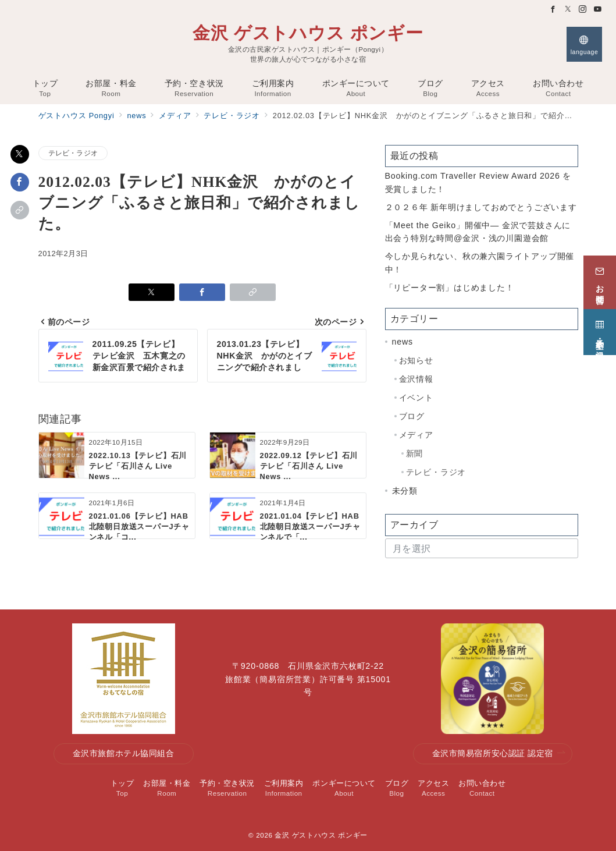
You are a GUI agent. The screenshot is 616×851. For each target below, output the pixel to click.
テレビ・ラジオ (73, 153)
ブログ (412, 416)
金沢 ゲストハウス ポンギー (308, 33)
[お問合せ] (600, 281)
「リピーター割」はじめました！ (450, 288)
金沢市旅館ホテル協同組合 (124, 753)
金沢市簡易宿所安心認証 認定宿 (499, 754)
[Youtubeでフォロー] (598, 10)
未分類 (405, 491)
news (403, 342)
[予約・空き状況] (600, 330)
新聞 (415, 453)
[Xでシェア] (20, 154)
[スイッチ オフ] (584, 44)
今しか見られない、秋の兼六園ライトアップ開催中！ (480, 263)
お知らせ (416, 360)
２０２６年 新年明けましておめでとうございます (481, 207)
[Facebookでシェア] (20, 182)
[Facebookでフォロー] (553, 10)
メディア (416, 435)
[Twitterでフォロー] (568, 10)
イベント (416, 398)
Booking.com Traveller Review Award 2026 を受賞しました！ (478, 182)
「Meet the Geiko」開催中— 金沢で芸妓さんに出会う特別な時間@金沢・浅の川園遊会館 (478, 232)
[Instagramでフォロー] (583, 10)
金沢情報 (416, 379)
